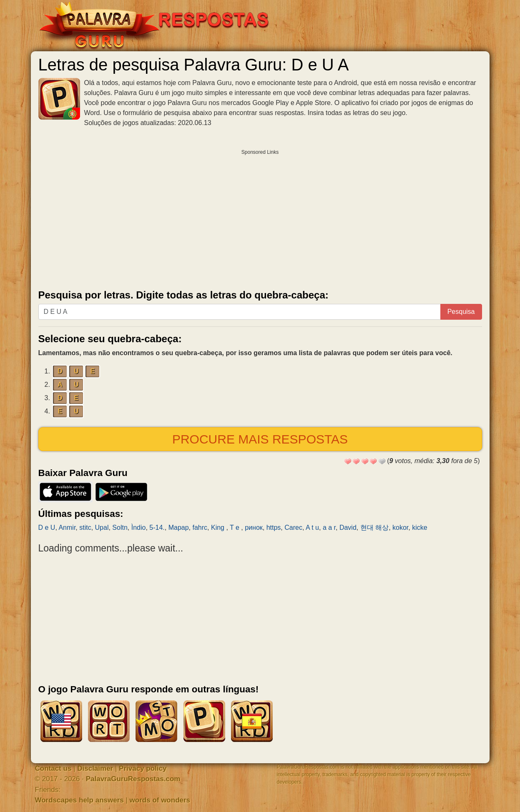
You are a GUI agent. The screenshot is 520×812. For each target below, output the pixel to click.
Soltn (120, 528)
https (274, 528)
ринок (254, 528)
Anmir (67, 528)
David (348, 528)
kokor (400, 528)
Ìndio (139, 528)
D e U (47, 528)
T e (235, 528)
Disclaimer (95, 768)
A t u (312, 528)
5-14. (157, 528)
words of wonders (160, 800)
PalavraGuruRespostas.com (133, 779)
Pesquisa (461, 312)
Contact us (53, 768)
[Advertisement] (260, 218)
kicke (420, 528)
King (219, 528)
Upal (102, 528)
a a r (329, 528)
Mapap (179, 528)
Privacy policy (143, 768)
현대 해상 (374, 528)
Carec (293, 528)
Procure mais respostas (260, 439)
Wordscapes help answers (79, 800)
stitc (85, 528)
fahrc (200, 528)
